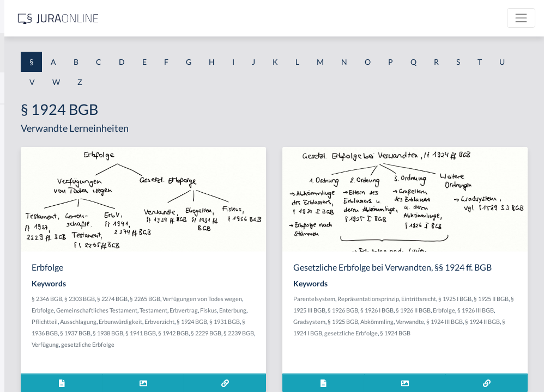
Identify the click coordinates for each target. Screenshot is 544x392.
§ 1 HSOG (25, 214)
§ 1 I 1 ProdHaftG (38, 238)
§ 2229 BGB (223, 367)
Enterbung (226, 333)
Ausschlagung (289, 333)
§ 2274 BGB (274, 299)
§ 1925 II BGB (431, 320)
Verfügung (287, 367)
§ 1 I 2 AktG (28, 263)
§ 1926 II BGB (431, 332)
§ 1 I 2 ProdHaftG (38, 287)
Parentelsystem (399, 309)
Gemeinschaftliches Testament (234, 321)
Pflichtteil (255, 333)
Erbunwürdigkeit (215, 344)
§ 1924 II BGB (430, 355)
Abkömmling (462, 343)
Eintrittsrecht (504, 309)
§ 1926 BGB (505, 320)
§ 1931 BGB (319, 344)
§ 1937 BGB (237, 356)
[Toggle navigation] (521, 18)
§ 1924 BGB (287, 344)
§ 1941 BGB (303, 356)
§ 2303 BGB (241, 299)
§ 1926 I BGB (395, 332)
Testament (291, 321)
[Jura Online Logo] (228, 18)
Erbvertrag (321, 321)
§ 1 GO (20, 165)
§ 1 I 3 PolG (28, 312)
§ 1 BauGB (26, 140)
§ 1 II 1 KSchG (32, 361)
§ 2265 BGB (307, 299)
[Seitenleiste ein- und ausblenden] (157, 17)
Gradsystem (394, 343)
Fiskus (202, 333)
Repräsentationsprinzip (453, 309)
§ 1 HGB (23, 189)
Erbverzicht (254, 344)
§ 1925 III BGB (469, 320)
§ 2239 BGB (256, 367)
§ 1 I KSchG (28, 336)
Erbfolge (286, 310)
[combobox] (87, 53)
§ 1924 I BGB (466, 355)
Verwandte (495, 343)
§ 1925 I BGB (395, 320)
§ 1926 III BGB (494, 332)
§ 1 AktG (23, 116)
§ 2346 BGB (209, 299)
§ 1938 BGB (270, 356)
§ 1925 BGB (428, 343)
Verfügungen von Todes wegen (233, 310)
